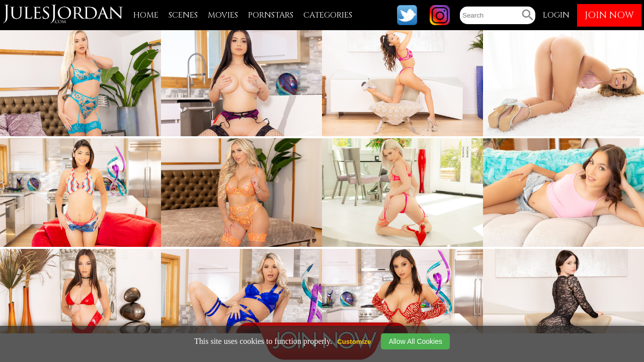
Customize (354, 342)
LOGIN (556, 15)
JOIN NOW (609, 15)
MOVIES (223, 15)
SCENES (183, 15)
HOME (146, 15)
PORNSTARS (271, 15)
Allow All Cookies (415, 341)
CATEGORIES (328, 15)
